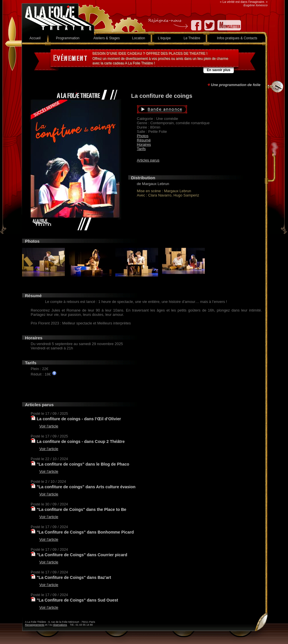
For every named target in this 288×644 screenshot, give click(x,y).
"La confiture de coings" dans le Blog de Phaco (83, 464)
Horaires (144, 144)
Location (138, 38)
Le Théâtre (192, 38)
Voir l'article (49, 426)
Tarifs (141, 149)
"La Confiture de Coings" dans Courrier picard (82, 555)
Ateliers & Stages (106, 38)
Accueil (35, 38)
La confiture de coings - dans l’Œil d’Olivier (79, 419)
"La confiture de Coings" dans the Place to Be (81, 509)
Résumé (144, 140)
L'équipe (165, 38)
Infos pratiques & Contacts (237, 38)
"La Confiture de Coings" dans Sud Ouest (77, 600)
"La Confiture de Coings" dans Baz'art (74, 577)
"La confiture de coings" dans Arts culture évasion (86, 487)
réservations (60, 625)
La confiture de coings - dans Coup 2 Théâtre (81, 441)
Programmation (68, 38)
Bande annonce (189, 109)
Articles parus (148, 160)
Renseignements (35, 625)
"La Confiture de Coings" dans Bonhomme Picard (85, 532)
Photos (143, 136)
